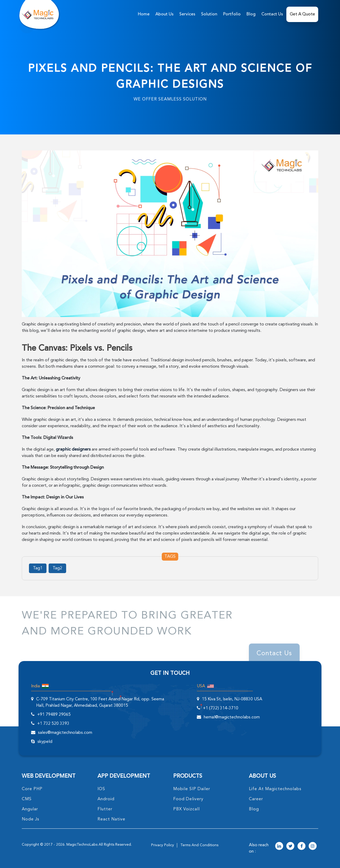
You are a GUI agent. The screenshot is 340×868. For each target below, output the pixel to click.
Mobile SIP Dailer (192, 789)
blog (254, 809)
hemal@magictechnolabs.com (232, 717)
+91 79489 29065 (54, 715)
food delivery (188, 799)
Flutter (105, 809)
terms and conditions (199, 845)
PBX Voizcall (186, 809)
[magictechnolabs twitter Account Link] (290, 846)
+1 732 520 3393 (53, 724)
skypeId (45, 742)
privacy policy (163, 845)
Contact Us (272, 14)
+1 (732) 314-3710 (221, 708)
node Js (31, 819)
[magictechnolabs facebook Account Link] (301, 846)
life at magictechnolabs (275, 789)
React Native (111, 819)
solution (209, 14)
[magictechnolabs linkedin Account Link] (279, 846)
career (256, 799)
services (187, 14)
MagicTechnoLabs (82, 845)
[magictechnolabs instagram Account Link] (313, 846)
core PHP (32, 789)
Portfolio (232, 14)
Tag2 (57, 568)
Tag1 (38, 568)
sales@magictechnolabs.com (65, 733)
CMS (27, 799)
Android (106, 799)
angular (30, 809)
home (144, 14)
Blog (251, 14)
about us (164, 14)
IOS (101, 789)
